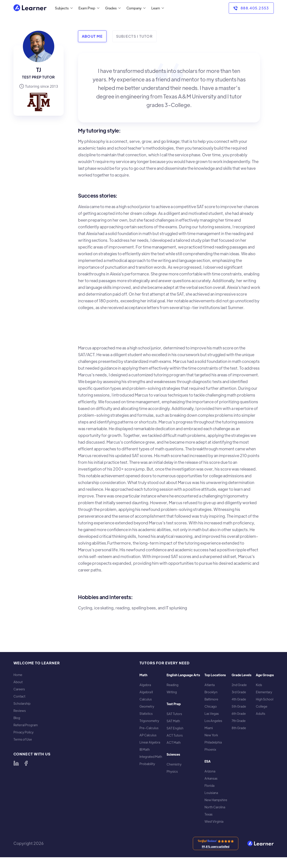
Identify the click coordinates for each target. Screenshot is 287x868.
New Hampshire (216, 800)
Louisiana (211, 793)
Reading (173, 685)
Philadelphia (213, 742)
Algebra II (146, 692)
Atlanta (210, 685)
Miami (209, 728)
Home (18, 675)
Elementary (264, 692)
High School (265, 699)
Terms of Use (23, 739)
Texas (209, 814)
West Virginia (214, 821)
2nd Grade (239, 685)
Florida (209, 786)
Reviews (20, 711)
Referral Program (26, 725)
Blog (17, 718)
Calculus (146, 699)
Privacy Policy (24, 732)
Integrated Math (151, 757)
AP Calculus (148, 735)
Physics (172, 771)
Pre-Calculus (149, 728)
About (18, 682)
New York (211, 735)
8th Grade (239, 728)
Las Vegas (212, 714)
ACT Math (174, 743)
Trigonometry (149, 721)
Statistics (146, 714)
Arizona (210, 771)
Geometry (147, 706)
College (262, 706)
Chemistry (174, 764)
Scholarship (22, 703)
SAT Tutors (174, 714)
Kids (259, 685)
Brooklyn (211, 692)
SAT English (175, 728)
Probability (147, 764)
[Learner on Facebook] (26, 763)
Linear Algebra (150, 742)
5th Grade (239, 706)
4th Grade (239, 699)
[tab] (92, 36)
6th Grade (239, 714)
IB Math (145, 749)
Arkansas (211, 778)
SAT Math (173, 721)
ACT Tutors (175, 735)
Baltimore (211, 699)
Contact (19, 696)
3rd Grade (239, 692)
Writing (172, 692)
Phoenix (210, 749)
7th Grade (239, 721)
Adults (261, 714)
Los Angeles (213, 721)
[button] (63, 8)
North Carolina (215, 807)
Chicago (211, 706)
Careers (19, 689)
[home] (30, 8)
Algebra (145, 685)
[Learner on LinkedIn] (16, 763)
